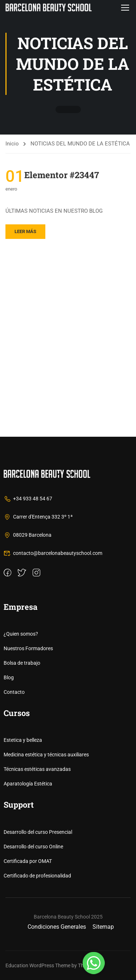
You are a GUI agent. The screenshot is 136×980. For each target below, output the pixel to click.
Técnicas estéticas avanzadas (37, 769)
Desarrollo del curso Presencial (38, 832)
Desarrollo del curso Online (33, 847)
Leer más (25, 231)
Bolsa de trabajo (22, 663)
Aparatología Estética (28, 784)
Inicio (12, 144)
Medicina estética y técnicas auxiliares (46, 755)
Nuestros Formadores (28, 648)
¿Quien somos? (21, 634)
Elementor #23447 (62, 175)
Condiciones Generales (57, 927)
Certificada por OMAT (28, 861)
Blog (9, 677)
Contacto (14, 692)
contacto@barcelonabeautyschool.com (53, 553)
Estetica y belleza (23, 740)
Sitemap (103, 927)
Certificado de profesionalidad (37, 876)
